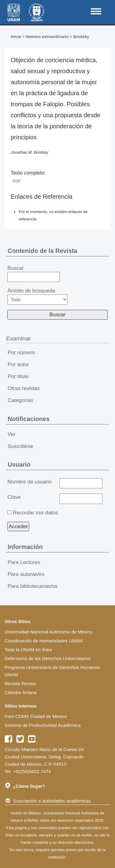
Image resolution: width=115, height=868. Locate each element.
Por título (18, 376)
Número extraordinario (47, 37)
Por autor (18, 364)
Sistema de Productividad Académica (43, 725)
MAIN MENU (96, 11)
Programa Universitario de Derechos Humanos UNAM (52, 671)
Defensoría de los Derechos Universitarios (48, 658)
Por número (21, 353)
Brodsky (81, 37)
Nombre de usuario (30, 482)
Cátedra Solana (21, 692)
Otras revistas (24, 388)
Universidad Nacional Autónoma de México (48, 632)
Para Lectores (24, 562)
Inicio (16, 37)
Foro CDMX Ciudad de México (36, 716)
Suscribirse (21, 446)
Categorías (20, 400)
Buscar (34, 274)
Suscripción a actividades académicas (48, 801)
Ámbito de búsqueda (37, 296)
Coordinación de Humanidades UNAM (44, 641)
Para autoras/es (26, 574)
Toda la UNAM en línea (28, 650)
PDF (17, 181)
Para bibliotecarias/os (33, 586)
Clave (14, 497)
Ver (12, 434)
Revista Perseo (20, 684)
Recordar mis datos (35, 513)
